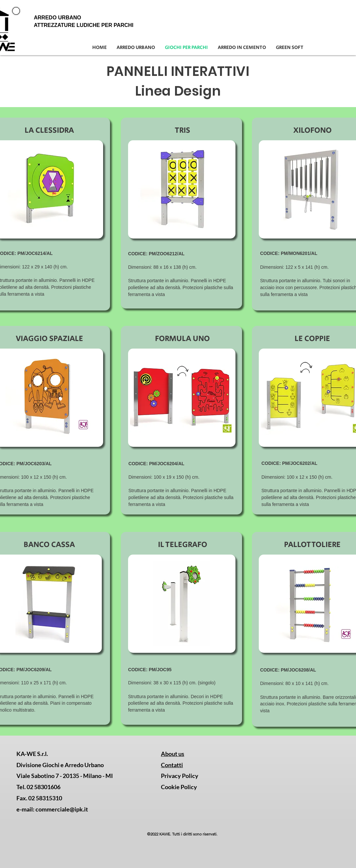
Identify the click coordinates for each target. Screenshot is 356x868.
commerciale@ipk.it (62, 809)
